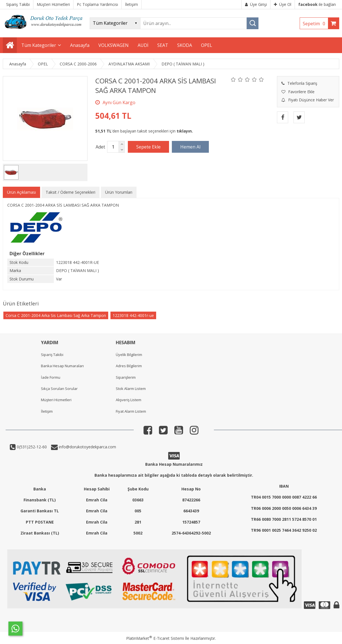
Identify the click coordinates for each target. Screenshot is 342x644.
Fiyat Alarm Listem (131, 411)
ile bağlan (317, 4)
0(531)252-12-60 (31, 447)
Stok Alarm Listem (131, 389)
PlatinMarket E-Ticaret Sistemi (155, 638)
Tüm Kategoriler (39, 45)
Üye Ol (283, 4)
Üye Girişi (256, 4)
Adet (100, 147)
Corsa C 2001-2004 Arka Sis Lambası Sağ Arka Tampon (56, 315)
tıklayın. (185, 131)
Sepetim (315, 24)
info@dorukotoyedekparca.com (87, 447)
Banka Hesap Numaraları (62, 366)
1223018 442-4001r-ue (133, 315)
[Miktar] (113, 147)
